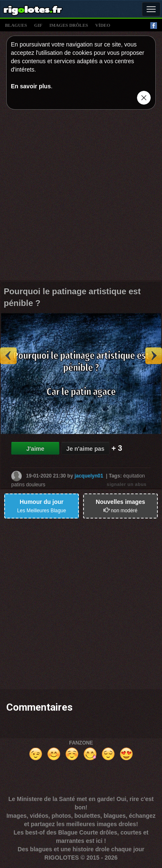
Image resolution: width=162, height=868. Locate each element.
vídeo (103, 25)
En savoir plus (31, 86)
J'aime (35, 449)
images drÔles (69, 25)
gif (38, 25)
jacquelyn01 (89, 476)
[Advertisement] (81, 197)
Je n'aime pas (85, 449)
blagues (16, 25)
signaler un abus (127, 484)
